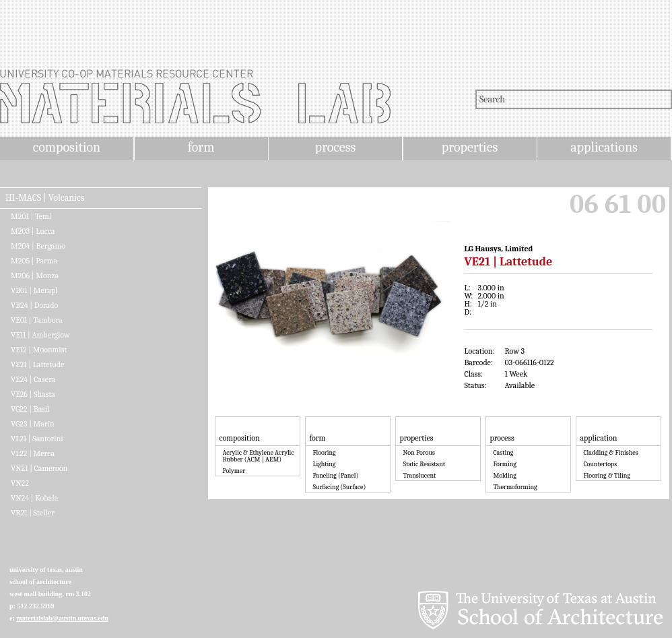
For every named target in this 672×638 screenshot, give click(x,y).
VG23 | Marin (33, 424)
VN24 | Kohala (34, 498)
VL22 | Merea (33, 453)
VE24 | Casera (33, 379)
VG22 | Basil (30, 409)
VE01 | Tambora (37, 320)
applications (604, 147)
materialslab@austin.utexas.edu (62, 618)
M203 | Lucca (33, 231)
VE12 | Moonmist (39, 350)
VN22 (20, 483)
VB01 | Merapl (34, 290)
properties (470, 147)
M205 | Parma (34, 261)
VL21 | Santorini (37, 439)
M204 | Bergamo (38, 246)
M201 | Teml (31, 216)
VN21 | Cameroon (39, 468)
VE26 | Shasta (33, 394)
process (336, 147)
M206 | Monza (35, 276)
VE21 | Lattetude (37, 364)
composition (67, 147)
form (201, 147)
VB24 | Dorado (34, 305)
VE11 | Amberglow (40, 335)
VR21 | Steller (33, 513)
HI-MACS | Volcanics (45, 198)
